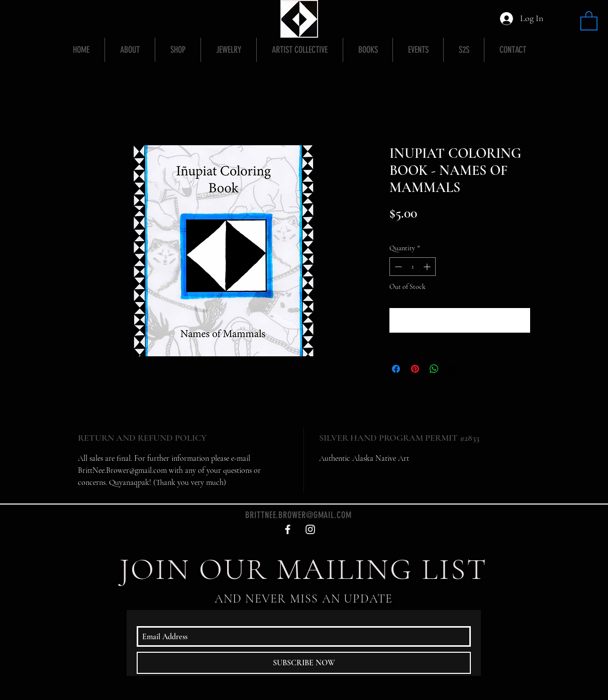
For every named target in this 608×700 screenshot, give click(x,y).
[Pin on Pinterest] (415, 369)
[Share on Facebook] (396, 369)
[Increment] (428, 267)
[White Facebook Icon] (288, 529)
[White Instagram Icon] (310, 529)
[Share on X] (453, 369)
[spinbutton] (413, 267)
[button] (589, 20)
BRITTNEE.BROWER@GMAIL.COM (298, 515)
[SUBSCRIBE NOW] (304, 663)
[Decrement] (397, 267)
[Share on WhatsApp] (434, 369)
